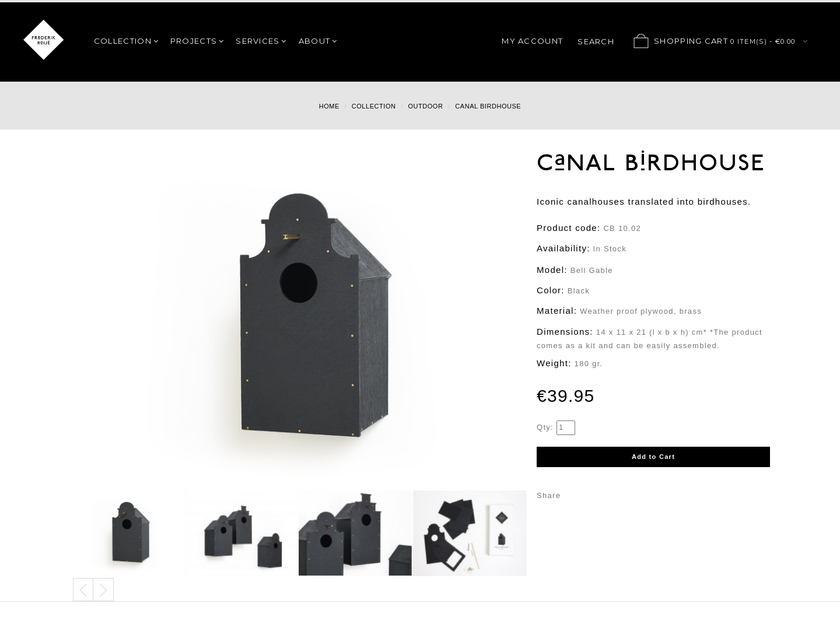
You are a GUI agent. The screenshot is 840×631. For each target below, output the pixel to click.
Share (549, 495)
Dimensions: (565, 332)
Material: (557, 311)
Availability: (563, 248)
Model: (552, 270)
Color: (551, 290)
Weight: (554, 363)
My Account (532, 41)
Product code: (568, 228)
